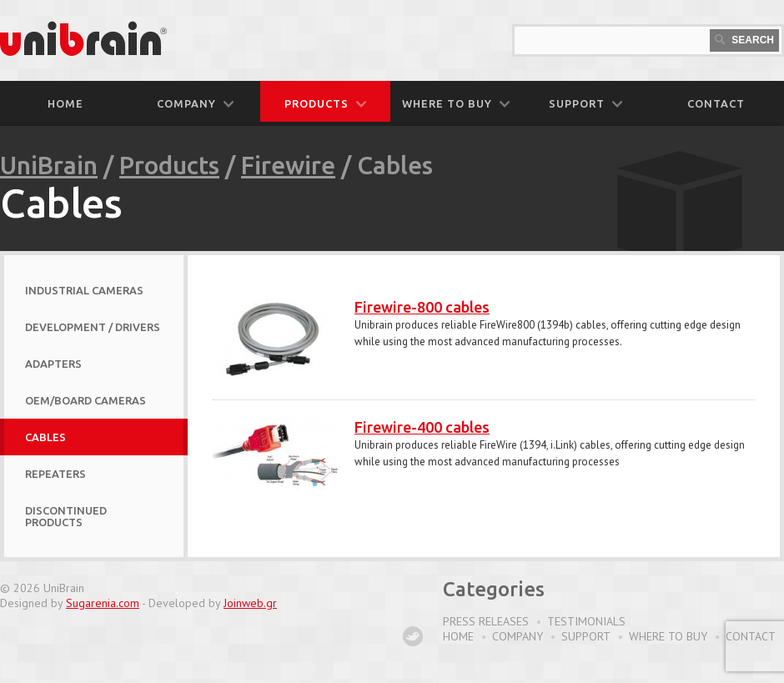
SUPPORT (585, 103)
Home (65, 103)
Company (518, 636)
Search (744, 40)
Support (586, 636)
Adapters (53, 364)
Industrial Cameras (84, 290)
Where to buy (668, 636)
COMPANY (195, 103)
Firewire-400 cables (422, 427)
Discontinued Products (66, 516)
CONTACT (716, 103)
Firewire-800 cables (422, 307)
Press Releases (486, 621)
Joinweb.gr (250, 603)
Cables (45, 437)
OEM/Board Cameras (85, 400)
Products (169, 165)
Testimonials (586, 621)
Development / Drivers (93, 327)
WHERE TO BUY (456, 103)
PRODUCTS (325, 103)
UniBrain (49, 165)
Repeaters (55, 474)
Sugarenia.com (103, 603)
